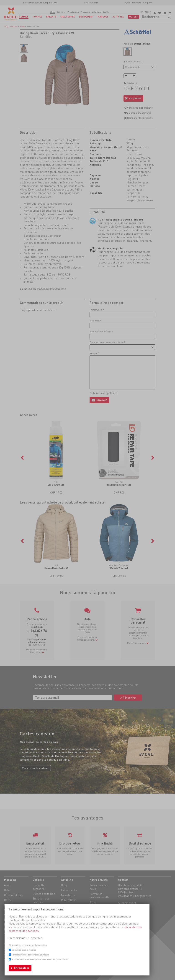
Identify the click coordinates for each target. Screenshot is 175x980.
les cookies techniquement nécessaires (29, 945)
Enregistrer (22, 968)
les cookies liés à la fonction (24, 950)
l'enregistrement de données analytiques (30, 955)
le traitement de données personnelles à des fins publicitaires (40, 959)
